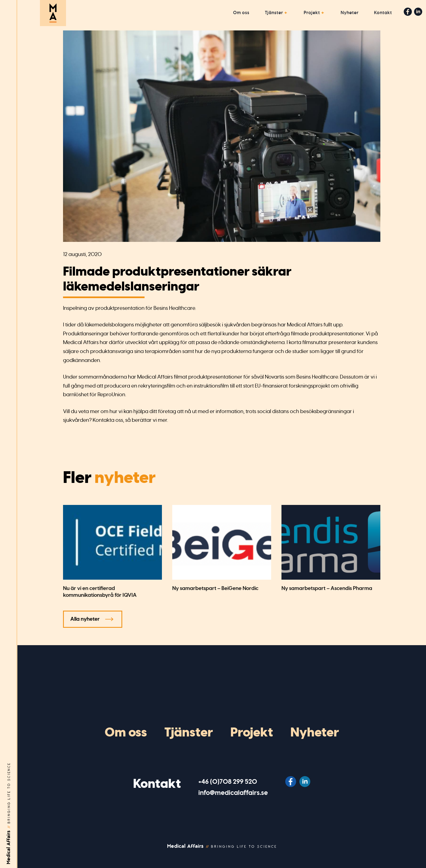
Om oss (241, 13)
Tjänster (274, 13)
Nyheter (350, 13)
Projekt (312, 13)
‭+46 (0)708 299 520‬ (228, 782)
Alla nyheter (85, 619)
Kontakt (383, 13)
